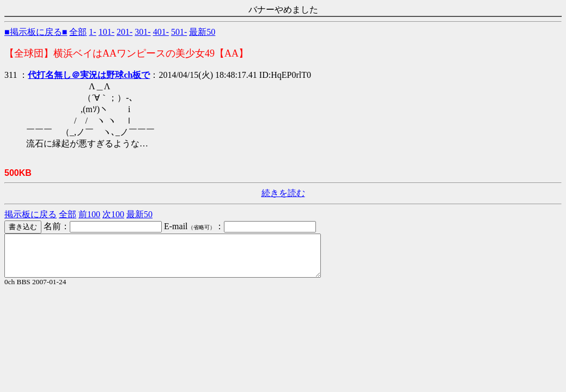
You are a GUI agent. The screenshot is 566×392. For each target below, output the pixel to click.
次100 (113, 214)
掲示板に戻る (31, 214)
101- (106, 32)
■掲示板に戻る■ (36, 32)
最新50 (202, 32)
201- (124, 32)
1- (92, 32)
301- (142, 32)
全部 (78, 32)
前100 (89, 214)
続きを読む (283, 193)
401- (161, 32)
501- (179, 32)
